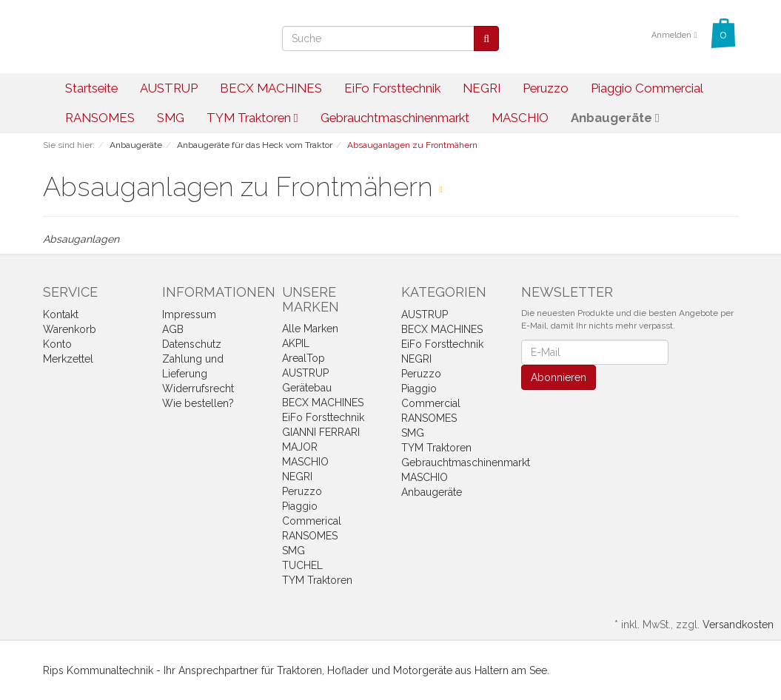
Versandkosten (738, 625)
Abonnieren (559, 377)
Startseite (91, 88)
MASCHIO (520, 118)
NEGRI (482, 88)
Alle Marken (310, 329)
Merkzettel (68, 359)
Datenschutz (192, 344)
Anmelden (674, 35)
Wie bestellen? (198, 403)
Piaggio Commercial (647, 88)
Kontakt (61, 314)
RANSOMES (100, 118)
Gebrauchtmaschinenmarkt (395, 118)
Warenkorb (70, 329)
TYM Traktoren (252, 118)
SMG (171, 118)
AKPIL (296, 343)
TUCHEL (302, 565)
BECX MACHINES (271, 88)
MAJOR (300, 447)
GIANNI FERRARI (321, 432)
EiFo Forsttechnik (392, 88)
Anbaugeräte (615, 118)
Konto (57, 344)
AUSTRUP (169, 88)
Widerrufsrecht (198, 388)
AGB (173, 329)
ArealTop (304, 358)
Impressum (189, 314)
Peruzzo (546, 88)
